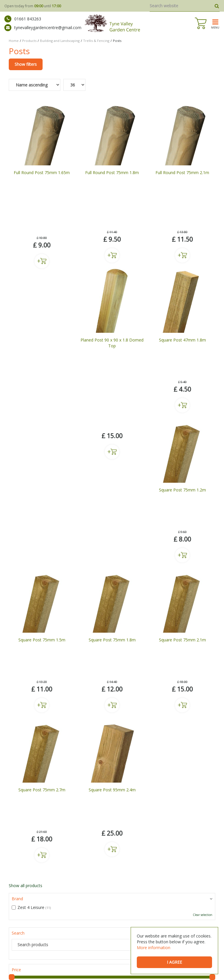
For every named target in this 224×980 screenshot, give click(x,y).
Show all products (26, 585)
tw (30, 828)
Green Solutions (74, 968)
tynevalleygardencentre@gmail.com (43, 28)
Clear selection (203, 615)
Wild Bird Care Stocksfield (130, 945)
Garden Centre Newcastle (88, 938)
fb (12, 828)
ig (21, 828)
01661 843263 (23, 19)
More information (154, 948)
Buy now (42, 205)
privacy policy (83, 760)
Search (18, 633)
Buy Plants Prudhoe (47, 945)
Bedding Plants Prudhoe (86, 945)
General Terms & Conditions (116, 968)
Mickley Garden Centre (46, 938)
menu (215, 27)
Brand (17, 598)
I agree (174, 962)
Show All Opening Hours (32, 913)
